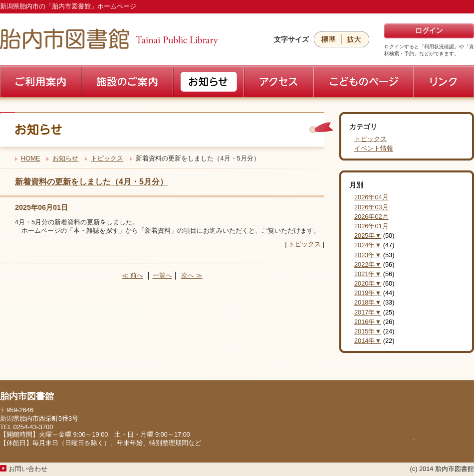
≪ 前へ (132, 275)
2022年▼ (368, 264)
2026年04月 (371, 197)
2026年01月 (371, 226)
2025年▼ (368, 236)
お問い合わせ (28, 469)
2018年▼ (368, 302)
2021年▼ (368, 274)
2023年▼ (368, 255)
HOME (30, 158)
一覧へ (162, 275)
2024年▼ (368, 245)
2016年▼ (368, 322)
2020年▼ (368, 283)
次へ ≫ (192, 275)
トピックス (107, 158)
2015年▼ (368, 331)
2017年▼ (368, 312)
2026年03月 (371, 207)
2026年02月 (371, 217)
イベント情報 (374, 148)
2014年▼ (368, 341)
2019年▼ (368, 293)
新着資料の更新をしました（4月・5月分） (91, 182)
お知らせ (65, 158)
